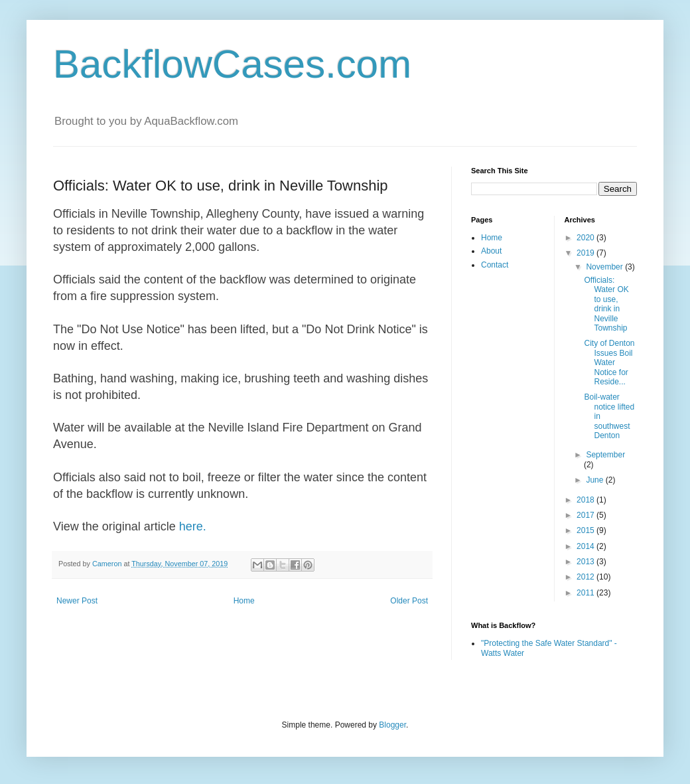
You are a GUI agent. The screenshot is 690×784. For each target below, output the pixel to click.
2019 (586, 253)
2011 (586, 593)
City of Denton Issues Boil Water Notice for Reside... (609, 362)
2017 (586, 515)
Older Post (409, 601)
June (595, 480)
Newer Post (77, 601)
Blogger (392, 725)
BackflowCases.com (232, 64)
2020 (586, 238)
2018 (586, 500)
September (605, 455)
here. (193, 526)
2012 (586, 577)
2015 (586, 530)
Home (244, 601)
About (491, 251)
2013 (586, 562)
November (605, 267)
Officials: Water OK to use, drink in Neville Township (606, 304)
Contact (495, 265)
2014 (586, 546)
